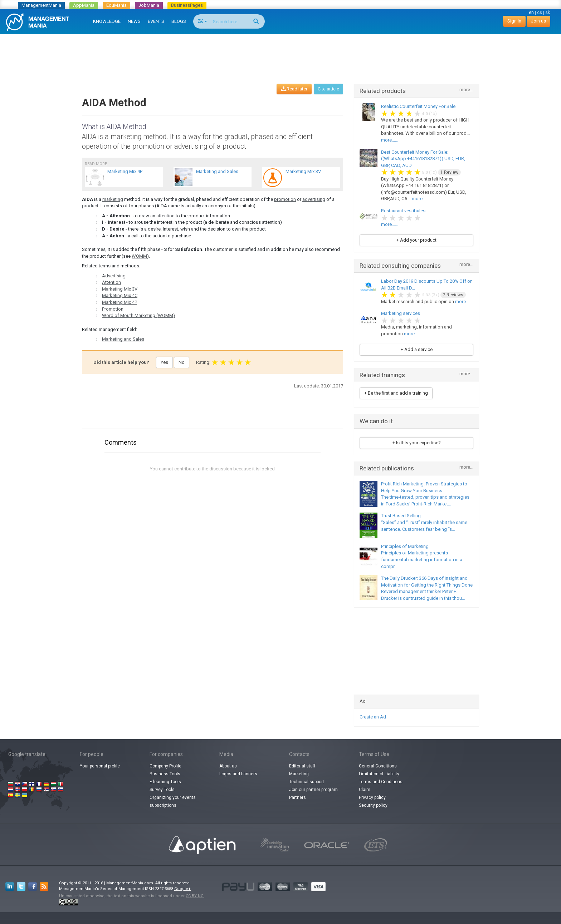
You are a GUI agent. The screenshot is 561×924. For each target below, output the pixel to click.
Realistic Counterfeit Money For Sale (418, 106)
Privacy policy (372, 797)
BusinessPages (187, 5)
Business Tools (165, 774)
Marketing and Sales (123, 339)
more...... (390, 140)
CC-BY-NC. (195, 896)
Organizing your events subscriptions (173, 801)
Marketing (299, 774)
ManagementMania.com (130, 883)
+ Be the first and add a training (396, 393)
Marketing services (401, 313)
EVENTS (156, 21)
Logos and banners (238, 774)
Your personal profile (100, 766)
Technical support (307, 782)
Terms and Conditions (381, 782)
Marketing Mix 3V (120, 289)
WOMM (139, 256)
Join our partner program (313, 790)
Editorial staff (302, 766)
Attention (111, 282)
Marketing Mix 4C (120, 295)
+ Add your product (416, 240)
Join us (538, 21)
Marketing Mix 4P (119, 302)
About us (228, 766)
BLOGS (179, 21)
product (90, 206)
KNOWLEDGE (107, 21)
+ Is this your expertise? (417, 443)
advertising (314, 199)
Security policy (373, 805)
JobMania (149, 5)
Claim (365, 790)
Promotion (113, 309)
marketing (113, 199)
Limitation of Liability (379, 774)
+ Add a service (417, 349)
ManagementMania (41, 5)
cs (540, 12)
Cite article (328, 89)
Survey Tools (162, 790)
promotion (285, 199)
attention (165, 216)
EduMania (116, 5)
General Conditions (378, 766)
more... (466, 90)
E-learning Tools (165, 782)
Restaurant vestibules (403, 211)
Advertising (114, 276)
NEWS (134, 21)
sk (548, 12)
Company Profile (165, 766)
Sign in (514, 21)
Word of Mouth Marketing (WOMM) (138, 315)
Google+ (182, 889)
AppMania (84, 5)
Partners (297, 797)
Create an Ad (373, 717)
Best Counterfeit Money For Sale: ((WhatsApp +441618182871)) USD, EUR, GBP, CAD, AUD (423, 159)
